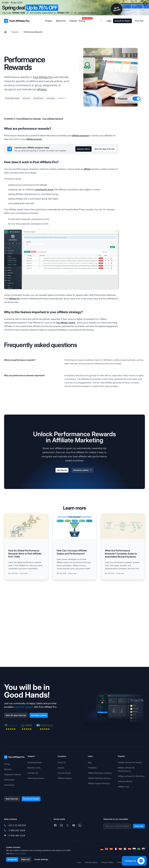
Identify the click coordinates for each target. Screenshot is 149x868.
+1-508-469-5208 (16, 836)
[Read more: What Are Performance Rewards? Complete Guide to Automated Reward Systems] (123, 547)
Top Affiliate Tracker (66, 323)
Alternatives (9, 785)
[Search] (103, 21)
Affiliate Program (65, 778)
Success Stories (64, 773)
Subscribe (139, 826)
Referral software (125, 781)
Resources (62, 21)
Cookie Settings (41, 859)
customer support (24, 707)
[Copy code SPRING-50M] (28, 13)
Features (15, 32)
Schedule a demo (39, 715)
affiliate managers (81, 136)
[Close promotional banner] (145, 4)
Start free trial (12, 799)
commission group (44, 190)
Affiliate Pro (14, 299)
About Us (62, 762)
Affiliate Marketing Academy (100, 773)
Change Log (33, 773)
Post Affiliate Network (53, 119)
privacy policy (19, 853)
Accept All (12, 859)
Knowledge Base (35, 762)
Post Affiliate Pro (43, 77)
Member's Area (34, 768)
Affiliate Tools (123, 787)
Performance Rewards (33, 32)
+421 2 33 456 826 (17, 825)
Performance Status (36, 778)
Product (50, 21)
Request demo (83, 149)
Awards (61, 768)
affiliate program (34, 139)
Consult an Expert (122, 21)
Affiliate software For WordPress (131, 776)
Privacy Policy (107, 862)
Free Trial (139, 21)
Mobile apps (9, 780)
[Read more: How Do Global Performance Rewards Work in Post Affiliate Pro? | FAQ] (26, 547)
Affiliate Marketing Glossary (99, 778)
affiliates (42, 89)
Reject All (25, 859)
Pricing (7, 764)
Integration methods (13, 774)
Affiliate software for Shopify (130, 762)
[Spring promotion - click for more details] (74, 8)
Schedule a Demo (82, 470)
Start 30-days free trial (105, 149)
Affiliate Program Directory (99, 783)
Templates (92, 768)
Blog (90, 762)
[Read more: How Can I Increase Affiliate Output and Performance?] (75, 547)
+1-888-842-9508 (16, 830)
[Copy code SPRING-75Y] (72, 13)
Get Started (62, 470)
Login (109, 21)
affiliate (87, 169)
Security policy (91, 862)
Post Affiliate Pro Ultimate (29, 119)
